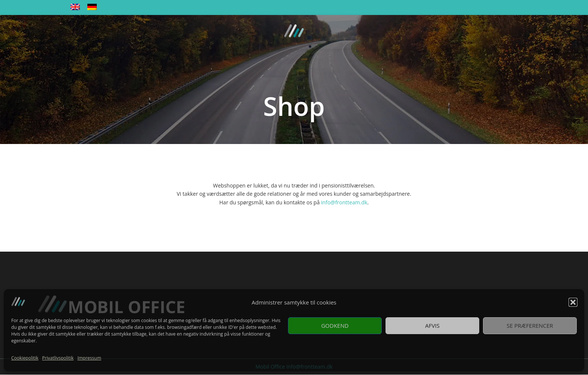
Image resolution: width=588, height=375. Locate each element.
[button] (573, 302)
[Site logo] (294, 31)
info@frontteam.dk (344, 202)
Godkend (335, 325)
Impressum (89, 358)
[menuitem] (75, 7)
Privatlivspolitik (58, 358)
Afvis (433, 325)
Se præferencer (530, 325)
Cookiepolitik (25, 358)
